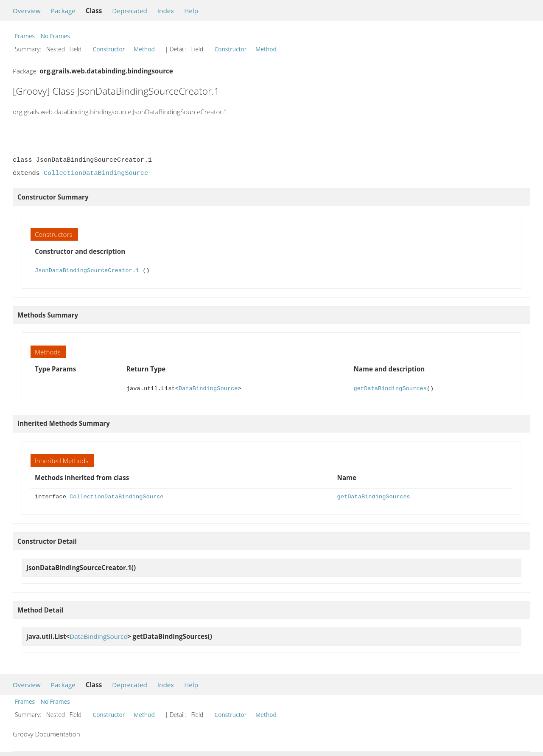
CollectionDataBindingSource (96, 173)
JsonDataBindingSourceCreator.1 (87, 271)
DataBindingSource (208, 389)
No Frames (55, 36)
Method (144, 49)
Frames (25, 36)
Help (191, 11)
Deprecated (130, 11)
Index (166, 11)
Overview (27, 11)
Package (63, 11)
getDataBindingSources (390, 389)
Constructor (109, 49)
